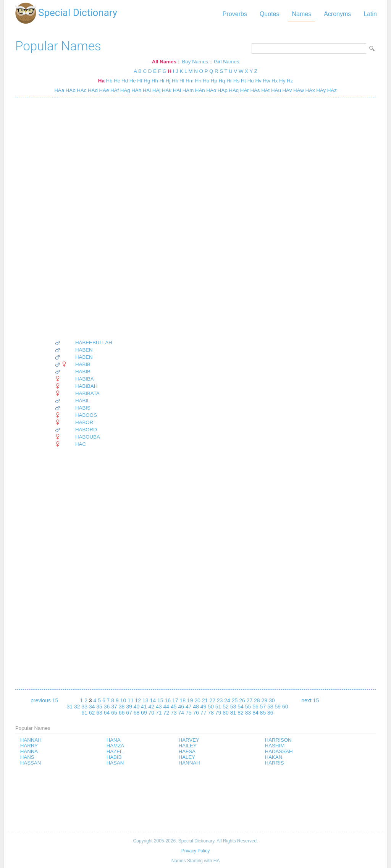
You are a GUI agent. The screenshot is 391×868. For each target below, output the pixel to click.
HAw (298, 90)
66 (122, 713)
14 (153, 700)
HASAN (115, 763)
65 (114, 713)
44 (166, 707)
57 (263, 707)
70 (152, 713)
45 (174, 707)
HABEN (84, 350)
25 (235, 700)
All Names (164, 62)
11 (131, 700)
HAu (275, 90)
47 (189, 707)
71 (159, 713)
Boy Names (195, 62)
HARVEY (189, 740)
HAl (176, 90)
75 (189, 713)
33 (84, 707)
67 (129, 713)
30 (272, 700)
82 (241, 713)
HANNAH (31, 740)
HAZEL (115, 751)
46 (181, 707)
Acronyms (337, 14)
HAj (156, 90)
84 (255, 713)
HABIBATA (87, 393)
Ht (243, 81)
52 (226, 707)
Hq (222, 81)
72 (166, 713)
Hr (229, 81)
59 (278, 707)
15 (160, 700)
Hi (162, 81)
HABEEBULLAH (94, 343)
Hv (258, 81)
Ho (206, 81)
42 (152, 707)
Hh (155, 81)
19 (190, 700)
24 (227, 700)
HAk (166, 90)
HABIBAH (86, 386)
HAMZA (115, 746)
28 (257, 700)
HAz (331, 90)
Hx (275, 81)
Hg (147, 81)
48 (196, 707)
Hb (109, 81)
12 (138, 700)
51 (218, 707)
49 (204, 707)
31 (69, 707)
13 (145, 700)
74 (181, 713)
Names (301, 14)
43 (159, 707)
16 (168, 700)
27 (250, 700)
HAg (124, 90)
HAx (309, 90)
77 (204, 713)
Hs (236, 81)
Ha (101, 81)
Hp (214, 81)
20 (197, 700)
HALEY (187, 757)
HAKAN (274, 757)
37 (114, 707)
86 (270, 713)
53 (233, 707)
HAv (287, 90)
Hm (190, 81)
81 (233, 713)
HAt (265, 90)
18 (183, 700)
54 (241, 707)
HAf (114, 90)
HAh (136, 90)
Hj (168, 81)
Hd (125, 81)
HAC (81, 444)
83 (248, 713)
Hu (251, 81)
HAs (254, 90)
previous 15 (44, 700)
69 (144, 713)
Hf (140, 81)
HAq (233, 90)
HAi (146, 90)
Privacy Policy (195, 851)
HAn (199, 90)
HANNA (29, 751)
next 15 (310, 700)
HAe (103, 90)
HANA (114, 740)
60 (285, 707)
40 (137, 707)
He (133, 81)
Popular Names (58, 46)
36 (107, 707)
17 (175, 700)
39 (129, 707)
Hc (117, 81)
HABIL (82, 401)
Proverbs (235, 14)
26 (242, 700)
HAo (211, 90)
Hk (175, 81)
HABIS (83, 408)
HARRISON (278, 740)
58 (270, 707)
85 (263, 713)
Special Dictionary (78, 13)
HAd (92, 90)
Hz (290, 81)
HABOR (84, 422)
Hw (266, 81)
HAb (70, 90)
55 (248, 707)
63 (99, 713)
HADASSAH (279, 751)
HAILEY (188, 746)
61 (84, 713)
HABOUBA (88, 437)
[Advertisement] (83, 218)
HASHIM (275, 746)
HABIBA (85, 379)
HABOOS (86, 415)
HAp (222, 90)
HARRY (29, 746)
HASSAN (31, 763)
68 (137, 713)
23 (220, 700)
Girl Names (226, 62)
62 (92, 713)
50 (211, 707)
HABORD (86, 430)
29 (265, 700)
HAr (244, 90)
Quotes (270, 14)
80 (226, 713)
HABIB (83, 364)
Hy (282, 81)
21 (205, 700)
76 (196, 713)
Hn (198, 81)
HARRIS (275, 763)
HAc (81, 90)
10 (123, 700)
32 (77, 707)
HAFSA (187, 751)
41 (144, 707)
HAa (59, 90)
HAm (187, 90)
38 (122, 707)
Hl (182, 81)
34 (92, 707)
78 (211, 713)
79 (218, 713)
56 (255, 707)
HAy (321, 90)
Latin (370, 14)
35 (99, 707)
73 (174, 713)
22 (212, 700)
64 (107, 713)
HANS (27, 757)
